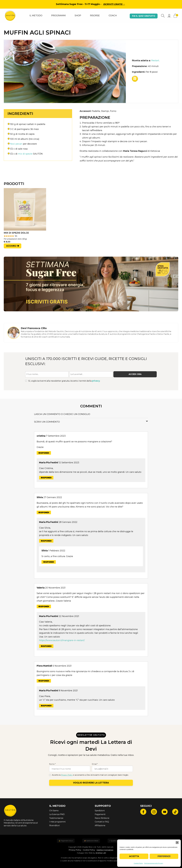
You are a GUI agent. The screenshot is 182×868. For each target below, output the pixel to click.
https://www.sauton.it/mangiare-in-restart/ (62, 640)
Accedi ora (135, 374)
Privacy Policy (67, 775)
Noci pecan (16, 144)
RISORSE (95, 16)
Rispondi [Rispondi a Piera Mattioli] (44, 681)
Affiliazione (100, 825)
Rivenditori (54, 825)
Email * (95, 764)
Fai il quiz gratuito (144, 16)
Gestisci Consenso (105, 850)
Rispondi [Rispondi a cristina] (44, 453)
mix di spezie (25, 154)
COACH (113, 16)
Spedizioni (100, 811)
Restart (155, 61)
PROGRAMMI (58, 16)
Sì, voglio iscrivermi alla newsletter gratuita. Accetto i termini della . (63, 381)
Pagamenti (100, 814)
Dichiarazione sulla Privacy (154, 863)
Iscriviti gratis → (114, 4)
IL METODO (36, 16)
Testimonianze (56, 818)
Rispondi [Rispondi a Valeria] (44, 606)
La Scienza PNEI (57, 814)
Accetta (134, 856)
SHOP (78, 16)
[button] (177, 843)
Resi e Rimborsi (102, 818)
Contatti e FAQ (102, 822)
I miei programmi (57, 822)
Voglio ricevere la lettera (91, 783)
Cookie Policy (138, 863)
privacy (96, 381)
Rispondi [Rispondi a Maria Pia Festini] (46, 478)
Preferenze (164, 856)
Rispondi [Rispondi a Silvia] (44, 512)
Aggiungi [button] (11, 246)
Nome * (52, 764)
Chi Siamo (54, 811)
